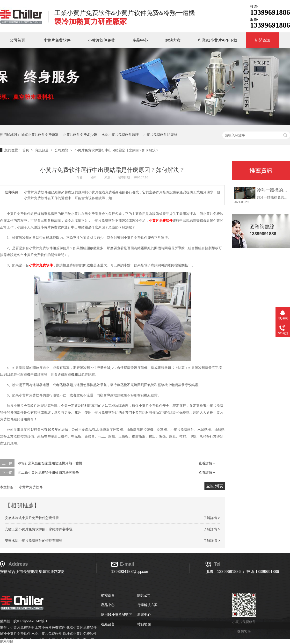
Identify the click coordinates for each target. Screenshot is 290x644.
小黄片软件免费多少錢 (80, 135)
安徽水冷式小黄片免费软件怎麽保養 (32, 518)
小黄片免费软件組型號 (160, 135)
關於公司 (144, 595)
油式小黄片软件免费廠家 (40, 135)
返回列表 (215, 486)
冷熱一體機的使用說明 (272, 190)
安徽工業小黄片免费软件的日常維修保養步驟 (39, 529)
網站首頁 (108, 595)
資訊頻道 (42, 150)
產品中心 (140, 40)
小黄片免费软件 (57, 40)
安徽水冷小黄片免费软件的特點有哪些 (34, 541)
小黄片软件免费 (101, 40)
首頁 (26, 150)
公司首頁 (17, 40)
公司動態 (62, 150)
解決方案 (173, 40)
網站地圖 (7, 641)
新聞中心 (144, 615)
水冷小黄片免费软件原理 (120, 135)
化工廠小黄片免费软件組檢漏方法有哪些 (48, 472)
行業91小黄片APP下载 (218, 40)
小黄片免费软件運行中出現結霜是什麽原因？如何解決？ (117, 150)
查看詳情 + (207, 463)
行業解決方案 (147, 605)
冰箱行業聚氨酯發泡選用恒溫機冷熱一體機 (50, 463)
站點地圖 (144, 624)
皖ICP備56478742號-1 (30, 621)
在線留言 (108, 624)
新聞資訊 (262, 40)
